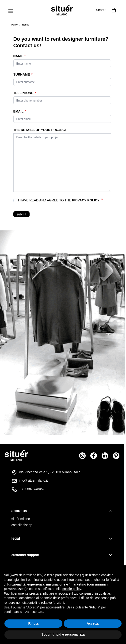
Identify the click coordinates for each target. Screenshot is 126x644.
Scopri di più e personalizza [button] (63, 634)
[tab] (62, 511)
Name (19, 56)
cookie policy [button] (72, 589)
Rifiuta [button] (33, 623)
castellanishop (22, 525)
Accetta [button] (93, 623)
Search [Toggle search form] (101, 10)
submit (21, 214)
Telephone (24, 93)
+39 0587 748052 (32, 489)
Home (15, 25)
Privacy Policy (86, 200)
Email (19, 111)
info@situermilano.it (33, 480)
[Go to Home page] (62, 10)
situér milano (21, 519)
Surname (22, 74)
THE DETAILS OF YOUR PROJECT (40, 130)
